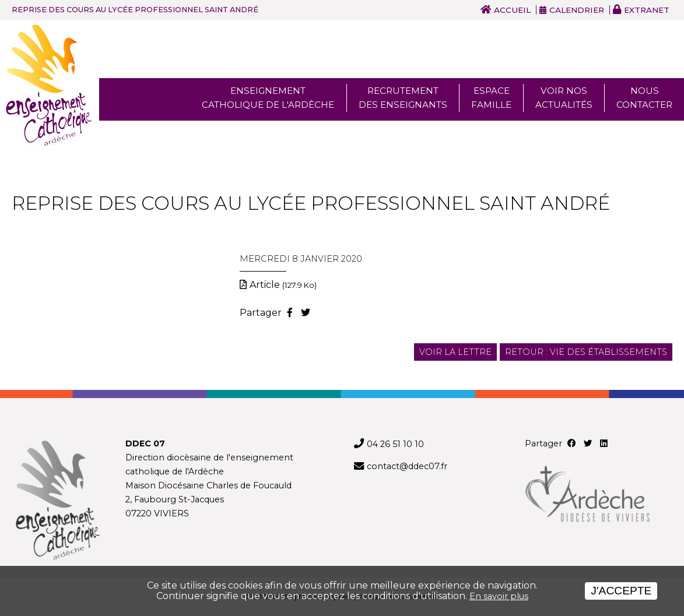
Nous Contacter (644, 98)
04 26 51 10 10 (395, 444)
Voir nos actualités (564, 98)
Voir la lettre (455, 352)
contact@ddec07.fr (407, 466)
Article (283, 285)
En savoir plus (499, 596)
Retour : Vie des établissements (586, 352)
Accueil (512, 10)
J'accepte (621, 591)
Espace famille (491, 98)
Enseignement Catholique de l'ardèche (268, 98)
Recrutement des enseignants (403, 98)
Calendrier (577, 10)
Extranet (647, 10)
